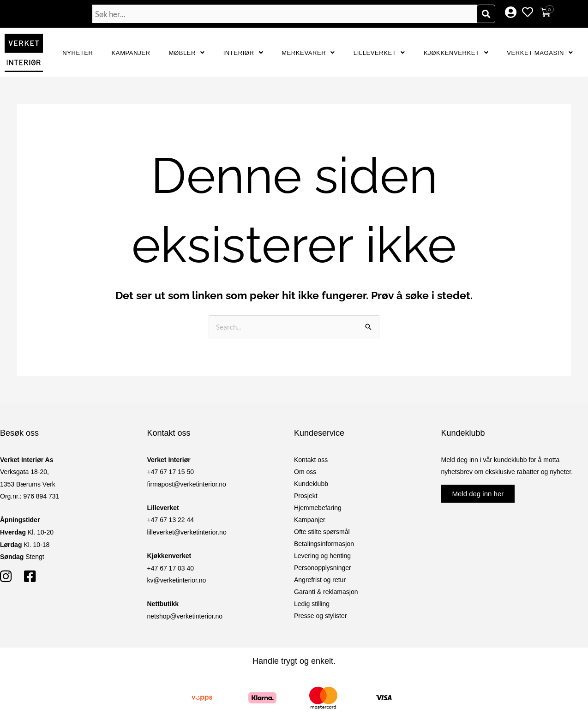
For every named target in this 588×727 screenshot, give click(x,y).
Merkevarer (308, 53)
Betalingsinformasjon (324, 544)
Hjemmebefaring (318, 508)
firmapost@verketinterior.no (187, 484)
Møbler (187, 53)
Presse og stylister (320, 616)
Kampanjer (131, 53)
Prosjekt (306, 496)
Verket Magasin (540, 53)
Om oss (305, 472)
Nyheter (78, 53)
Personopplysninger (323, 568)
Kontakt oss (311, 460)
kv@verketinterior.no (177, 580)
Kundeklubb (311, 484)
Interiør (243, 53)
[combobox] (285, 14)
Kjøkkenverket (456, 53)
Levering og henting (322, 556)
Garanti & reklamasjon (326, 592)
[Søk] (486, 14)
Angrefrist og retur (320, 580)
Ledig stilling (312, 604)
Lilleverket (379, 53)
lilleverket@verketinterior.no (187, 532)
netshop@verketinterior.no (185, 616)
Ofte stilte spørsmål (322, 532)
